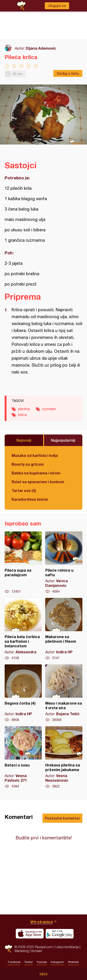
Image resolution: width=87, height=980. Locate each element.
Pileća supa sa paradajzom (23, 563)
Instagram (57, 962)
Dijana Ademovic (41, 48)
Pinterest (73, 962)
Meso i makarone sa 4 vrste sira (64, 693)
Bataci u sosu (23, 757)
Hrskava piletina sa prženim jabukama (64, 757)
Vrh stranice (42, 922)
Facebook (14, 962)
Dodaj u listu (68, 73)
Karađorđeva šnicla (30, 499)
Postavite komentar (62, 818)
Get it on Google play (60, 934)
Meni (43, 974)
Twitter (29, 962)
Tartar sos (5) (24, 490)
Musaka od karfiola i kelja (35, 455)
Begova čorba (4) (23, 693)
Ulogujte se (57, 6)
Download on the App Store (30, 934)
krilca (22, 415)
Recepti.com (8, 949)
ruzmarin (49, 409)
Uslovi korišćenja (67, 947)
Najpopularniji (63, 440)
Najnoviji (24, 440)
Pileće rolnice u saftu (64, 563)
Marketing (22, 951)
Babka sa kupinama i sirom (36, 473)
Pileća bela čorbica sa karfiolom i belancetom (23, 629)
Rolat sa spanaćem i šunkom (38, 482)
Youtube (42, 962)
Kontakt (37, 951)
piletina (24, 409)
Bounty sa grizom (28, 464)
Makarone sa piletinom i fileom (64, 629)
